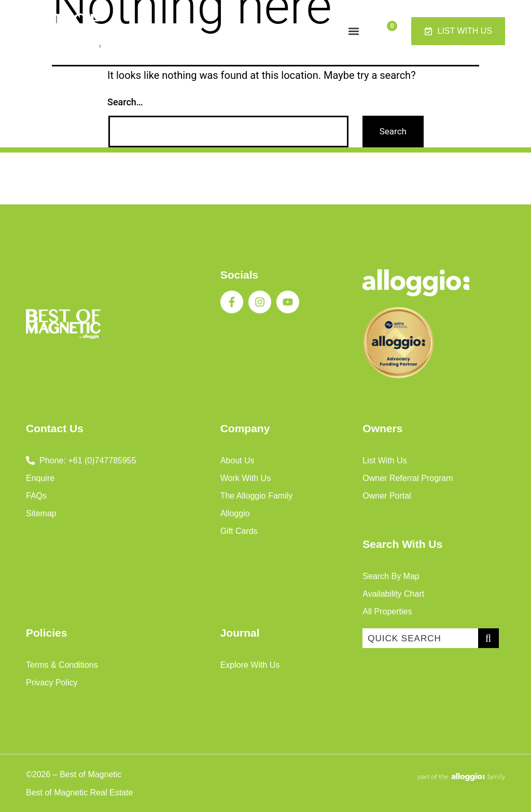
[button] (353, 31)
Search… (125, 102)
